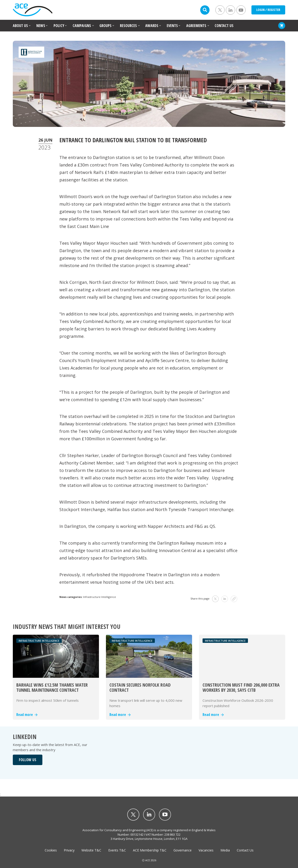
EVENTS (172, 26)
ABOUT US (20, 26)
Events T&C (117, 850)
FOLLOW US (28, 760)
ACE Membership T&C (150, 850)
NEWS (41, 26)
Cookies (51, 850)
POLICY (59, 26)
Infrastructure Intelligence (100, 597)
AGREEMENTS (196, 26)
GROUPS (105, 26)
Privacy (69, 850)
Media (225, 850)
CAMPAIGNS (82, 26)
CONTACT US (224, 26)
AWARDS (152, 26)
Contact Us (245, 850)
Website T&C (91, 850)
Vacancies (206, 850)
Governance (183, 850)
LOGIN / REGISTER (268, 10)
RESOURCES (128, 26)
